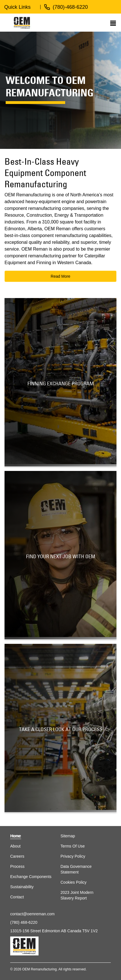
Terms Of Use (73, 846)
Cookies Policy (74, 882)
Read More (60, 276)
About (15, 846)
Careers (17, 856)
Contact (17, 897)
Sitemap (68, 836)
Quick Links (17, 7)
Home (15, 836)
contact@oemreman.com (32, 914)
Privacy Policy (73, 856)
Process (17, 866)
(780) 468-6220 (24, 922)
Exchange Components (31, 877)
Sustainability (22, 887)
